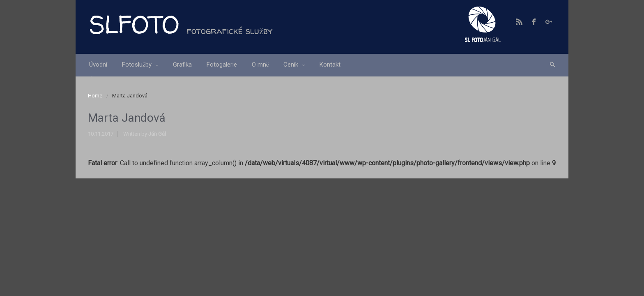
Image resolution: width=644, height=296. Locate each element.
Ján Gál (157, 134)
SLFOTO (134, 24)
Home (95, 96)
